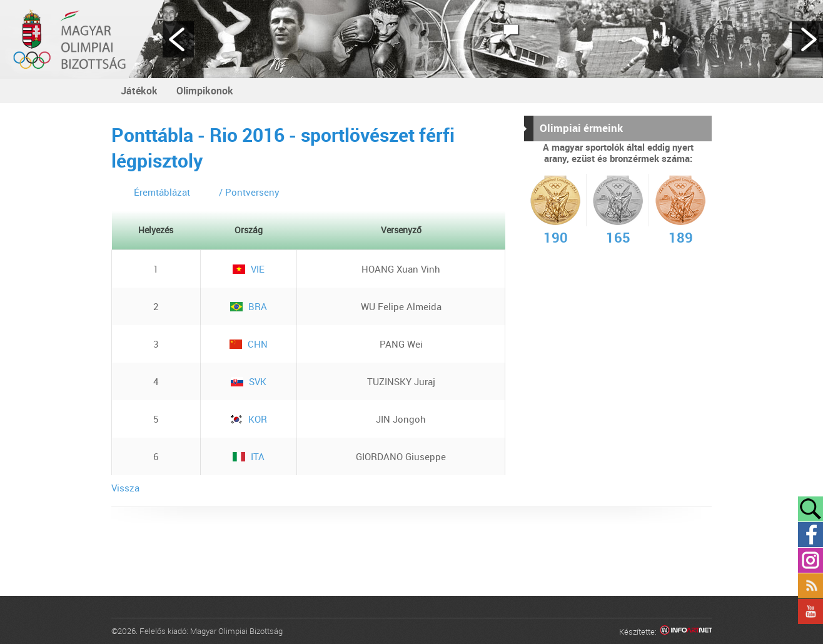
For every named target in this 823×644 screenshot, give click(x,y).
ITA (249, 456)
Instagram (810, 560)
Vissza (125, 488)
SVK (249, 381)
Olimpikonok (205, 91)
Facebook (810, 535)
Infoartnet (686, 632)
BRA (249, 306)
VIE (249, 269)
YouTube (810, 611)
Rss (810, 586)
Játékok (139, 91)
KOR (249, 419)
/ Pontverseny (249, 192)
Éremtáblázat (162, 192)
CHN (249, 344)
